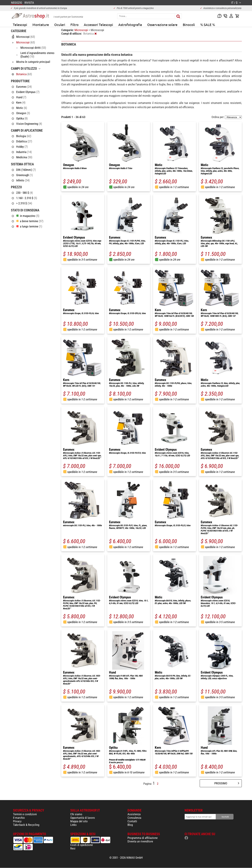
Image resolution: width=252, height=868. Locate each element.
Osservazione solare (162, 25)
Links (73, 825)
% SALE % (208, 25)
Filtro (74, 25)
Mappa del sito (79, 821)
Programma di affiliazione (143, 838)
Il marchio (19, 818)
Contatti (132, 821)
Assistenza (134, 814)
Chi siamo (76, 814)
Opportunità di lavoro (83, 818)
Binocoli (189, 25)
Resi (73, 848)
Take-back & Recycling (26, 825)
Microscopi (82, 30)
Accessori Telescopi (98, 25)
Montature (41, 25)
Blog (130, 825)
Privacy (17, 821)
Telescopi (20, 25)
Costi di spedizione (82, 845)
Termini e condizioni (25, 814)
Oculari (60, 25)
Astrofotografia (130, 25)
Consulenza (134, 818)
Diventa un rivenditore (140, 841)
